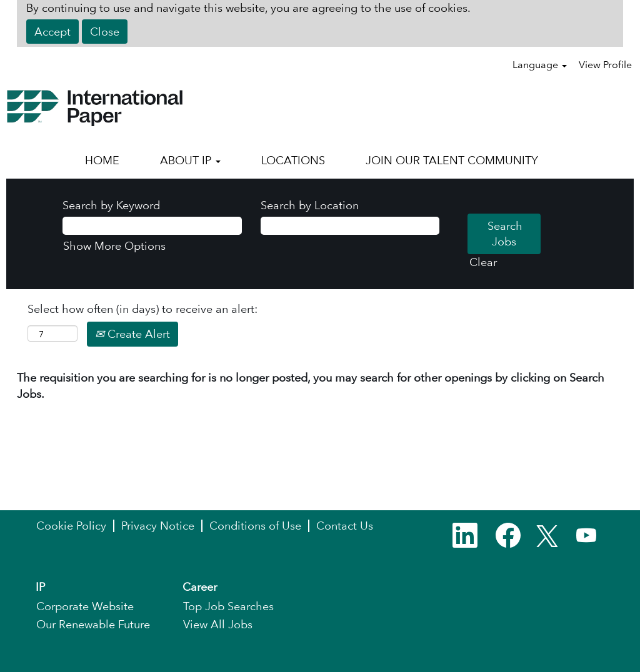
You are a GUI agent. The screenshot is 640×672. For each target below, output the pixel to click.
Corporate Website (85, 606)
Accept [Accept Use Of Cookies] (52, 32)
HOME (102, 160)
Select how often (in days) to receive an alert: (142, 309)
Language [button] (540, 65)
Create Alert (132, 334)
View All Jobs (218, 625)
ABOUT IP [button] (190, 160)
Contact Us (345, 526)
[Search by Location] (350, 226)
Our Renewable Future (93, 625)
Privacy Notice (158, 526)
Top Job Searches (228, 606)
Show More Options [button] (114, 246)
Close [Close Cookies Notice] (105, 32)
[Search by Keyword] (152, 226)
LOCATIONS (293, 160)
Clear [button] (483, 262)
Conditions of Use (255, 526)
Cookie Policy (71, 526)
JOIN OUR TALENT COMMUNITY (452, 160)
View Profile (605, 65)
